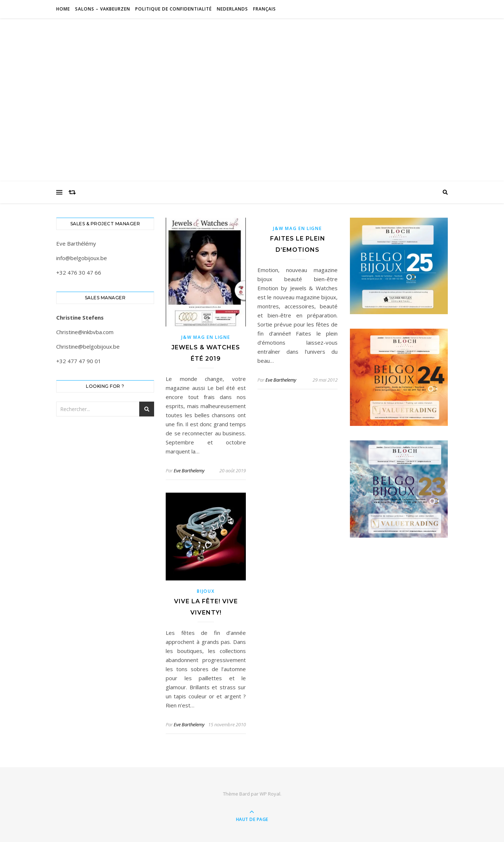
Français (265, 9)
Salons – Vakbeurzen (103, 9)
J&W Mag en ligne (206, 337)
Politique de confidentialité (173, 9)
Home (63, 9)
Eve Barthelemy (189, 471)
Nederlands (232, 9)
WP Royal (270, 794)
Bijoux (206, 591)
